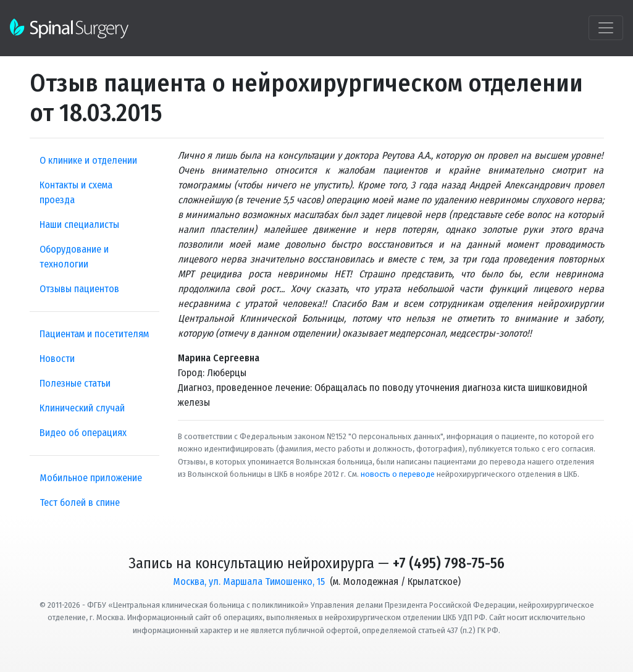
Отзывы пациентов (79, 289)
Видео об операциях (83, 433)
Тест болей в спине (80, 502)
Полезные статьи (75, 383)
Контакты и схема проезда (76, 192)
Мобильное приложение (91, 478)
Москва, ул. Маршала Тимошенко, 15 (249, 582)
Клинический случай (82, 408)
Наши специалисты (79, 225)
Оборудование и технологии (74, 257)
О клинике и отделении (88, 160)
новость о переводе (398, 474)
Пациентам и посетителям (94, 334)
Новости (57, 359)
